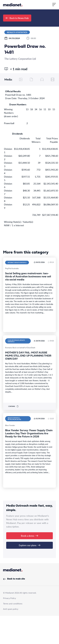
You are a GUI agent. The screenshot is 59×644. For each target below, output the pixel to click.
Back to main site (14, 579)
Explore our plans (30, 545)
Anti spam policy (11, 609)
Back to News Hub (17, 18)
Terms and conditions (13, 604)
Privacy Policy (9, 598)
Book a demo (29, 536)
